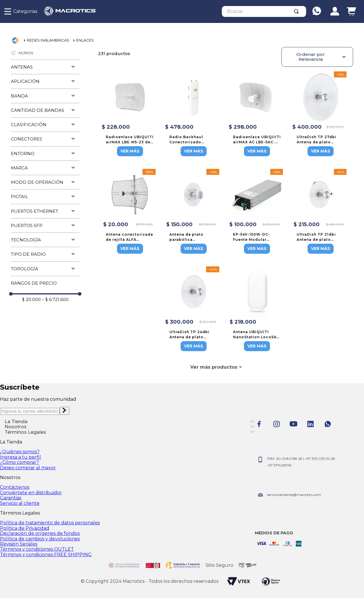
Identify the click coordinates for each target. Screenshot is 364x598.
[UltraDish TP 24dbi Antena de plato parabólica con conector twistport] (193, 309)
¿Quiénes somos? (20, 452)
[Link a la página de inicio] (17, 40)
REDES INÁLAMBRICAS (48, 40)
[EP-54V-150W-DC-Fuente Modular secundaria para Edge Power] (257, 212)
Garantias (11, 498)
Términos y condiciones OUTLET (37, 549)
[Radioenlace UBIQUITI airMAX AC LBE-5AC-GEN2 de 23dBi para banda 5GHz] (257, 114)
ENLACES (85, 40)
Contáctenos (15, 487)
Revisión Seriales (19, 544)
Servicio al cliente (20, 503)
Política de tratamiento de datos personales (50, 523)
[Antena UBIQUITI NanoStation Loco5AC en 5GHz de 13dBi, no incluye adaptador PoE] (257, 309)
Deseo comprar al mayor (28, 468)
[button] (45, 67)
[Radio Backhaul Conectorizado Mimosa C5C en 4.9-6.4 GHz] (193, 114)
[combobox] (264, 11)
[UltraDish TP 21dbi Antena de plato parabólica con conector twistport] (321, 212)
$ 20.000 (31, 299)
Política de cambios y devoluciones (40, 539)
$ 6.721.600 (55, 299)
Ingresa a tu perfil (20, 457)
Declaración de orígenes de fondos (40, 533)
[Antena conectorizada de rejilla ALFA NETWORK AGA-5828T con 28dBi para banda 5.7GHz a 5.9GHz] (130, 212)
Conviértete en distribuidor (31, 493)
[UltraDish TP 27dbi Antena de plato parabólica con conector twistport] (321, 114)
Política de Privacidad (25, 528)
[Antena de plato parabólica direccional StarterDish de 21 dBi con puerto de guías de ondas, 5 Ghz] (193, 212)
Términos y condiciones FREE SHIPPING (46, 555)
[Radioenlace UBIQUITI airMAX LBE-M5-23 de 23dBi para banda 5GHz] (130, 114)
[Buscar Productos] (298, 11)
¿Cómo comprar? (19, 462)
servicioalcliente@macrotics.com (294, 495)
